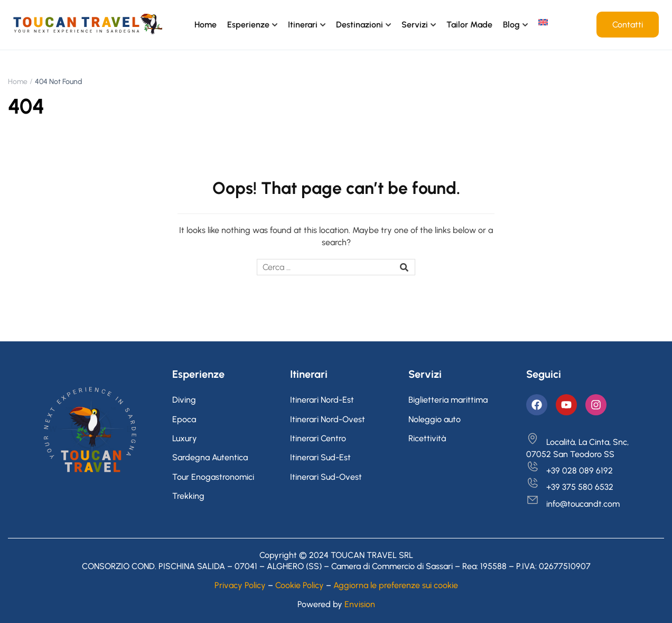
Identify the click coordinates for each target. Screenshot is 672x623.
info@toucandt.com (573, 504)
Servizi (415, 25)
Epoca (184, 419)
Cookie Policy (300, 585)
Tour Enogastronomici (213, 477)
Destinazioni (360, 25)
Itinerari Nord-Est (322, 400)
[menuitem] (543, 22)
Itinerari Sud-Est (320, 457)
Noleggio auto (435, 419)
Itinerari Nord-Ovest (328, 419)
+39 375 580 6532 (570, 487)
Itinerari (303, 25)
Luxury (185, 438)
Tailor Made (469, 25)
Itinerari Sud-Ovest (326, 477)
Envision (360, 604)
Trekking (188, 496)
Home (206, 25)
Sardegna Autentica (210, 457)
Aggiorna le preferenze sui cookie (396, 585)
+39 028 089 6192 (570, 471)
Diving (184, 400)
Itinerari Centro (318, 438)
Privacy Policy (240, 585)
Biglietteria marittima (448, 400)
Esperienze (248, 25)
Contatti (628, 25)
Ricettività (427, 438)
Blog (511, 25)
